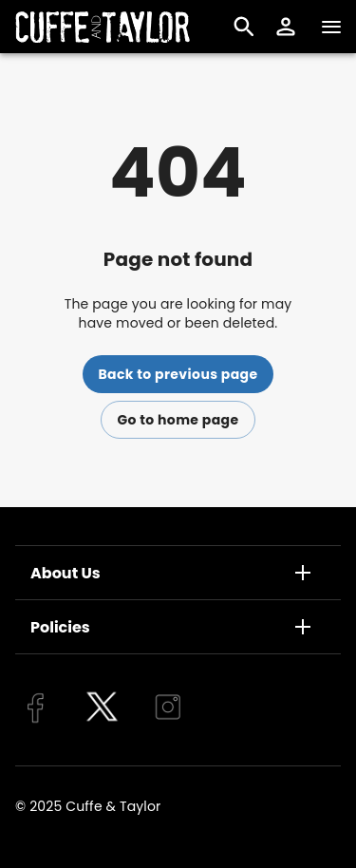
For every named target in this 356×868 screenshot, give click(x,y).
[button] (286, 27)
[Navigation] (331, 27)
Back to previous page (178, 374)
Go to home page (178, 420)
